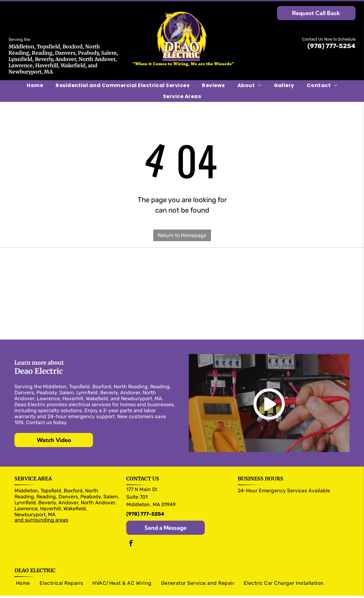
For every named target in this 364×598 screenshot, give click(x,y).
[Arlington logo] (70, 306)
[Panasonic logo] (70, 291)
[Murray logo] (70, 275)
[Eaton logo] (293, 259)
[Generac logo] (182, 322)
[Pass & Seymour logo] (182, 259)
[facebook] (131, 538)
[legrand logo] (293, 275)
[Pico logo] (293, 306)
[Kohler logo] (293, 322)
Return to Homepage (182, 235)
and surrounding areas (41, 514)
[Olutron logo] (70, 259)
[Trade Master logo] (182, 291)
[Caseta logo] (182, 306)
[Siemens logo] (182, 275)
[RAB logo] (70, 322)
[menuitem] (35, 86)
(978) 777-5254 (331, 46)
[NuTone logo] (293, 291)
